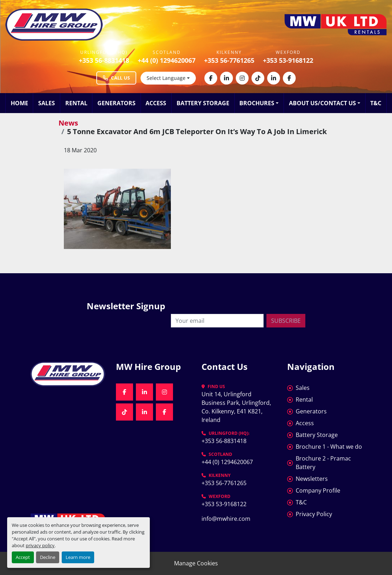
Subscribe (286, 321)
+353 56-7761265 (229, 60)
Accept (23, 557)
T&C (376, 103)
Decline (48, 557)
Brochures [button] (257, 103)
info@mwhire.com (226, 519)
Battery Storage (203, 103)
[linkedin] (226, 78)
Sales (47, 103)
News (68, 123)
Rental (76, 103)
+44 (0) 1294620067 (167, 60)
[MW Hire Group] (68, 374)
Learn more (78, 557)
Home (19, 103)
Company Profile (318, 490)
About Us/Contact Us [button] (322, 103)
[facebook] (211, 78)
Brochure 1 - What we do (329, 447)
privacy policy (40, 545)
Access (156, 103)
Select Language (166, 78)
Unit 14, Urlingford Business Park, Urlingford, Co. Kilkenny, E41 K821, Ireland (237, 407)
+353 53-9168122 (288, 60)
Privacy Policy (314, 514)
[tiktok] (258, 78)
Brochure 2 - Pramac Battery (323, 463)
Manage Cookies (196, 563)
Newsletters (312, 479)
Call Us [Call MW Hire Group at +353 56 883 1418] (116, 78)
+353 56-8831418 (104, 60)
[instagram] (242, 78)
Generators (116, 103)
